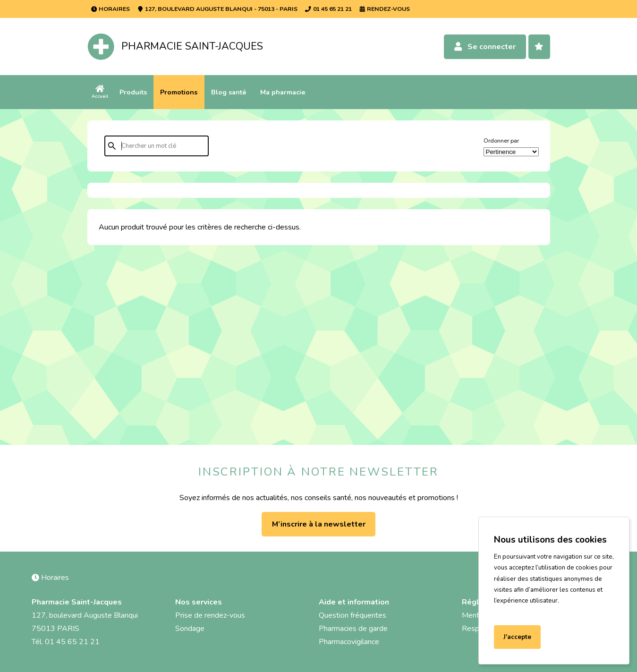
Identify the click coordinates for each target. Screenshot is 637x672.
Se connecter (485, 47)
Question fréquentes (352, 615)
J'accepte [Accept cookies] (517, 637)
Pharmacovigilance (349, 642)
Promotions (179, 92)
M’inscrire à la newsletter (319, 524)
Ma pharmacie (283, 92)
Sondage (190, 629)
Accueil (100, 92)
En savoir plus (517, 612)
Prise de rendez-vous (210, 615)
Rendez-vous (385, 9)
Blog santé (229, 92)
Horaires (110, 9)
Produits (133, 92)
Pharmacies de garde (353, 629)
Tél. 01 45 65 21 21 (66, 642)
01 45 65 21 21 (328, 9)
